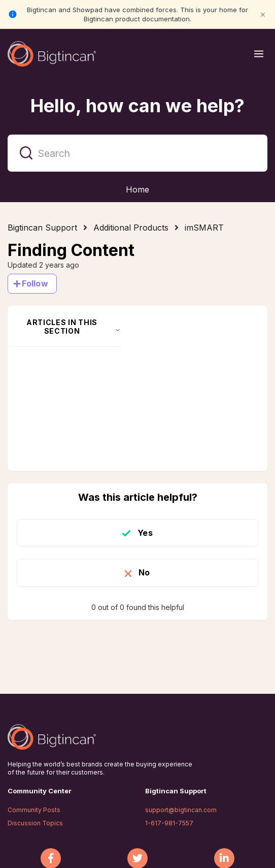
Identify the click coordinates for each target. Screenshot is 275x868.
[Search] (137, 153)
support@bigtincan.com (181, 810)
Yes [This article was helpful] (145, 533)
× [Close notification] (263, 14)
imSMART (204, 228)
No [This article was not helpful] (144, 572)
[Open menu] (259, 54)
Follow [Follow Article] (35, 283)
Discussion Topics (35, 823)
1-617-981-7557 (169, 823)
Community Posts (34, 810)
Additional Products (131, 228)
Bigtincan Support (42, 228)
